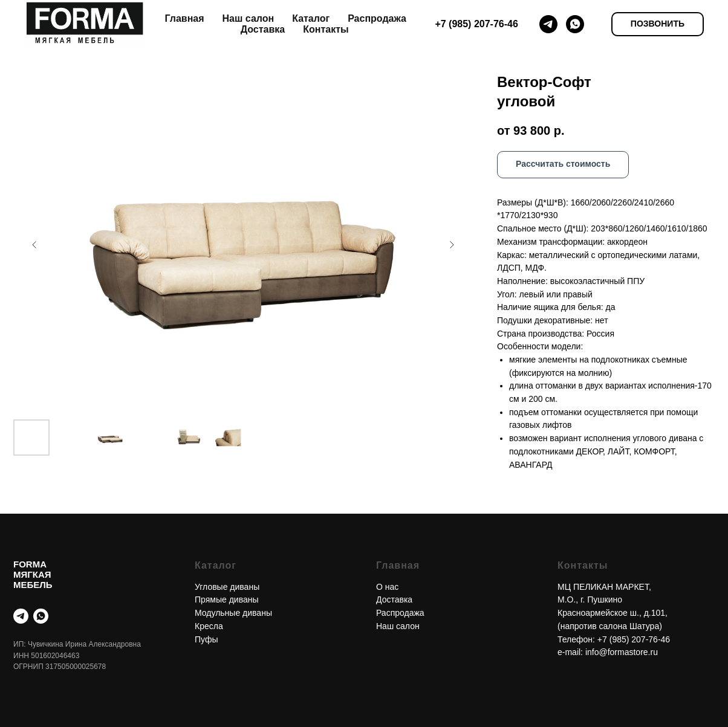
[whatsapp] (575, 24)
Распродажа (377, 18)
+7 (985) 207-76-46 (476, 24)
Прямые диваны (227, 599)
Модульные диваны (233, 613)
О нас (387, 587)
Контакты (326, 29)
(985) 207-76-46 (640, 639)
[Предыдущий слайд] (34, 245)
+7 (603, 639)
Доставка (263, 29)
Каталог (311, 18)
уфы (209, 639)
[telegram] (548, 24)
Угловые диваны (227, 587)
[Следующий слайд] (452, 245)
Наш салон (249, 18)
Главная (184, 18)
